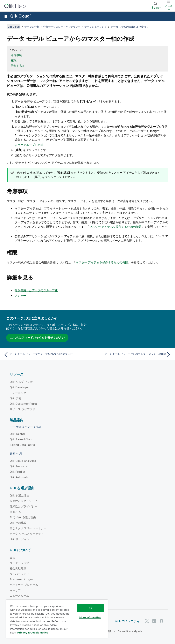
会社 (12, 557)
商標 (109, 631)
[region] (57, 619)
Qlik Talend (17, 434)
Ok (90, 608)
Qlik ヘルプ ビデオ (21, 382)
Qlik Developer (20, 387)
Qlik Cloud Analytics (23, 461)
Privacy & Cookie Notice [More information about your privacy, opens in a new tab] (33, 633)
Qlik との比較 (18, 523)
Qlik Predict (17, 472)
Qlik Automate (19, 477)
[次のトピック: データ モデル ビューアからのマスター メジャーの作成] (131, 355)
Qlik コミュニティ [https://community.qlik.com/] (127, 621)
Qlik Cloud (21, 16)
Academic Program (23, 579)
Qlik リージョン (20, 539)
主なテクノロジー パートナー (28, 528)
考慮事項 (16, 55)
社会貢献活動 (18, 568)
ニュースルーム (19, 596)
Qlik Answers (18, 466)
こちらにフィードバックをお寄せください (37, 338)
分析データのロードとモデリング (62, 27)
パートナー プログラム (24, 585)
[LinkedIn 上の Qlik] (154, 621)
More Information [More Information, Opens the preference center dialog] (90, 617)
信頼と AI (15, 512)
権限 (14, 60)
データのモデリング (96, 27)
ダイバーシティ (19, 574)
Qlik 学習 (15, 398)
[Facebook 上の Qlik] (162, 621)
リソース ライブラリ (23, 409)
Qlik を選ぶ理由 (20, 495)
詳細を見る (18, 66)
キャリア (15, 590)
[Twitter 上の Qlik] (147, 621)
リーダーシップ (19, 563)
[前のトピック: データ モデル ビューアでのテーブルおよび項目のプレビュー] (44, 355)
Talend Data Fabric (22, 445)
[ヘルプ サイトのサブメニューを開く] (5, 17)
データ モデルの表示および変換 (128, 27)
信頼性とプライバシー (24, 506)
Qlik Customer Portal (24, 404)
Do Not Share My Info (130, 631)
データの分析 (32, 27)
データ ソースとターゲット (27, 534)
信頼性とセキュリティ (24, 501)
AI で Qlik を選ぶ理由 (23, 517)
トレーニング (18, 393)
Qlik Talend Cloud (21, 439)
